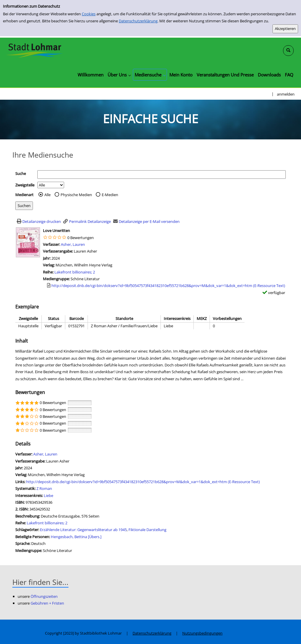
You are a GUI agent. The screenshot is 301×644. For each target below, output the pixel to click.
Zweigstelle (25, 185)
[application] (119, 75)
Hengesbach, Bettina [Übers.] (76, 537)
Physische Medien (76, 195)
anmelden (286, 94)
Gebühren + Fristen (47, 603)
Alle (47, 195)
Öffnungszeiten (44, 596)
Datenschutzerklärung (138, 21)
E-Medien (110, 195)
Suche (21, 173)
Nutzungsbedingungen (202, 633)
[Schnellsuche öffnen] (288, 51)
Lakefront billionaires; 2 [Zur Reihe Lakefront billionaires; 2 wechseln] (75, 272)
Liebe (49, 495)
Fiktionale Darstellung (147, 530)
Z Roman (44, 488)
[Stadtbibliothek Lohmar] (35, 50)
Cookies (89, 14)
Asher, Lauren (73, 244)
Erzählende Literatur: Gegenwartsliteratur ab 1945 (83, 530)
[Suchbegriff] (162, 175)
